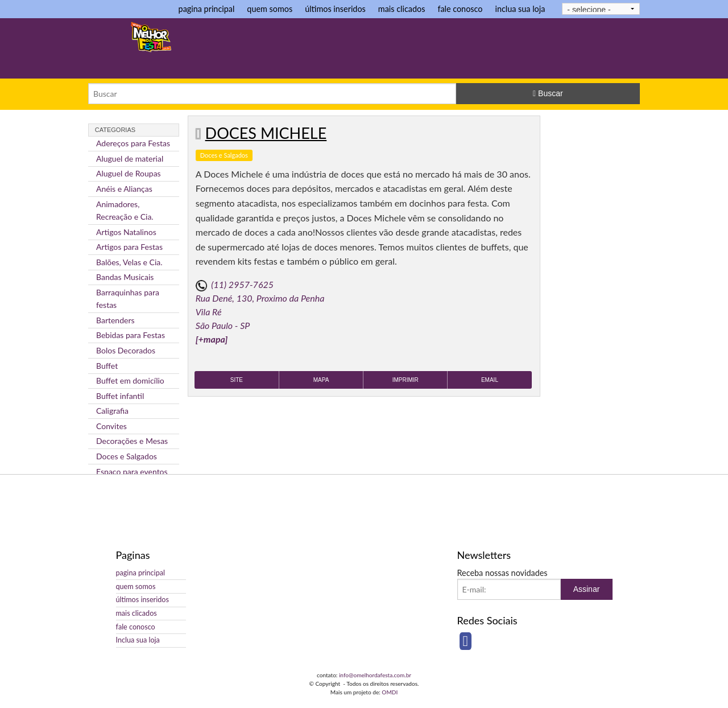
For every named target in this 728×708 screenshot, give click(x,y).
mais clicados (402, 9)
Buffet (107, 366)
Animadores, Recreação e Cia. (125, 210)
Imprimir (406, 380)
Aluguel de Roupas (129, 173)
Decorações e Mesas (132, 441)
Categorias (115, 130)
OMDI (390, 692)
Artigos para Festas (129, 247)
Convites (111, 426)
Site (237, 380)
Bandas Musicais (125, 277)
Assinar (587, 589)
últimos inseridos (335, 9)
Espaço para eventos (132, 472)
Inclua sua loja (138, 640)
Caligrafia (112, 411)
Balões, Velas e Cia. (129, 262)
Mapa (321, 380)
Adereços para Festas (133, 143)
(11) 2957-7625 (242, 284)
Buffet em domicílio (130, 380)
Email (490, 380)
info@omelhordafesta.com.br (375, 675)
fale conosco (460, 9)
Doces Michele (266, 133)
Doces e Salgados (127, 456)
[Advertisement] (437, 50)
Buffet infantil (120, 396)
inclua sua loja (520, 9)
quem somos (270, 9)
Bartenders (115, 320)
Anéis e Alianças (124, 189)
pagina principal (207, 9)
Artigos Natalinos (126, 232)
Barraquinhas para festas (128, 299)
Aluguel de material (130, 159)
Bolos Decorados (126, 350)
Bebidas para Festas (131, 335)
